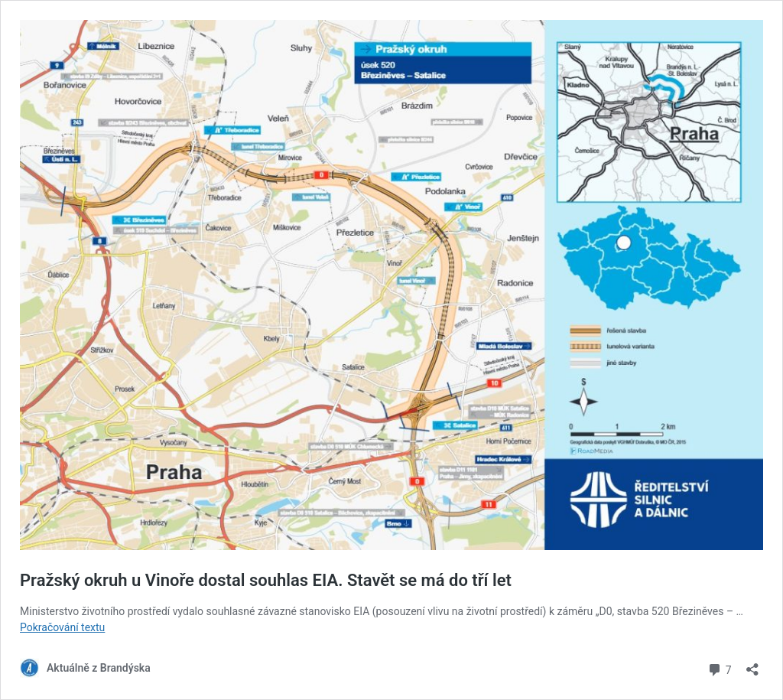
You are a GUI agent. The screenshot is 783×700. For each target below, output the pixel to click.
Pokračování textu (62, 627)
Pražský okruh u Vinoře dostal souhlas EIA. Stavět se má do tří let (266, 580)
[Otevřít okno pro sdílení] (752, 664)
